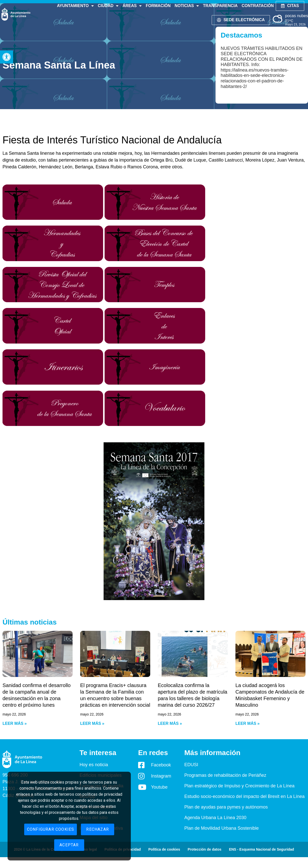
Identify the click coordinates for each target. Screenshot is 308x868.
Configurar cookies (51, 829)
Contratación (258, 6)
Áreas (132, 6)
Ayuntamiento (75, 6)
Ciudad (108, 6)
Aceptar (69, 845)
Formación (158, 6)
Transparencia (220, 6)
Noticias (187, 6)
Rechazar (98, 829)
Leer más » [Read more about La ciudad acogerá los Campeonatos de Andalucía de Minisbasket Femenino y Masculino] (248, 723)
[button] (7, 57)
